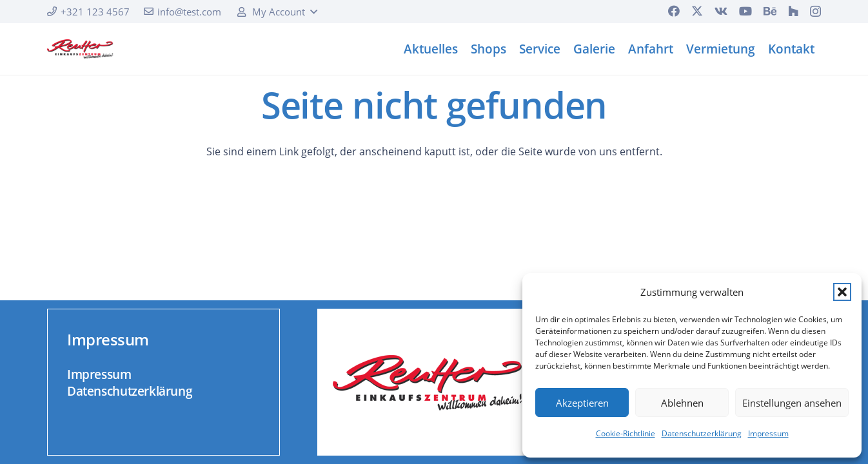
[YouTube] (745, 11)
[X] (697, 11)
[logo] (80, 49)
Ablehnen (682, 403)
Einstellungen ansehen (792, 403)
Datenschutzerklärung (702, 433)
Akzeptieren (582, 403)
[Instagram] (815, 12)
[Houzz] (793, 11)
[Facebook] (674, 11)
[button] (842, 292)
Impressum (768, 433)
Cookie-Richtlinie (626, 433)
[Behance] (770, 11)
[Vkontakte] (721, 11)
